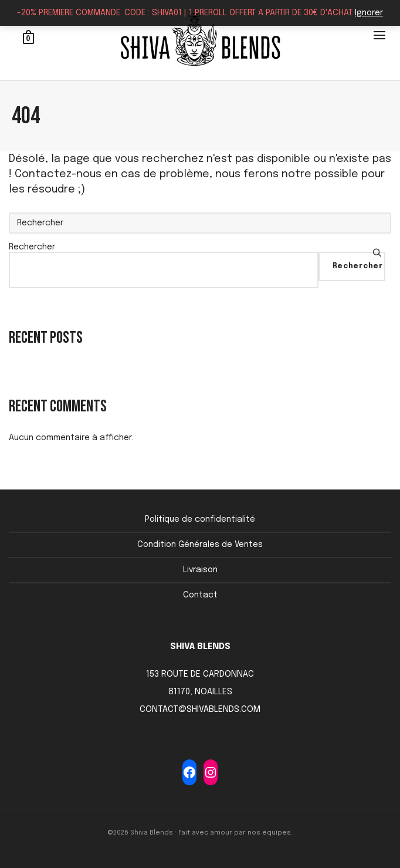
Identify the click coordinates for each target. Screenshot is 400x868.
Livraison (200, 570)
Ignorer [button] (369, 13)
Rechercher (32, 247)
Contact (200, 595)
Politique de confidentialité (200, 519)
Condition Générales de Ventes (200, 545)
